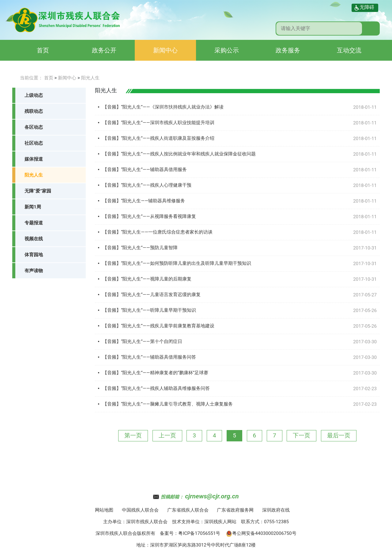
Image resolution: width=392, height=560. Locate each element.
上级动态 (34, 95)
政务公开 (104, 50)
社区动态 (34, 143)
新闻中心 (165, 50)
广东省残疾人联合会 (188, 510)
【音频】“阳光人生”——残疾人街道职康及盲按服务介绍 (158, 138)
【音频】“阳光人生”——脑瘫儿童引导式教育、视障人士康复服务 (168, 404)
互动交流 (349, 50)
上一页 (167, 435)
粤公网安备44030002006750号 (261, 533)
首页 (43, 50)
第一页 (133, 435)
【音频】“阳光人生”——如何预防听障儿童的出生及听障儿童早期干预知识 (177, 263)
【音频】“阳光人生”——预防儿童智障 (140, 248)
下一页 (302, 435)
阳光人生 (90, 78)
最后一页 (339, 435)
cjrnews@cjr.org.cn (212, 496)
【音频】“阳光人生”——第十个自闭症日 (142, 341)
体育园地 (34, 255)
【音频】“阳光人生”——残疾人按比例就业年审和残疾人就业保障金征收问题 (179, 154)
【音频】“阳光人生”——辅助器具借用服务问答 (149, 357)
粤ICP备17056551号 (199, 533)
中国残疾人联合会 (140, 510)
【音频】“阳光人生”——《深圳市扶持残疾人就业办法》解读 (163, 107)
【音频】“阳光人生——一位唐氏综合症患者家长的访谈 (158, 232)
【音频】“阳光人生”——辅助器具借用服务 (145, 170)
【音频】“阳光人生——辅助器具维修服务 (144, 201)
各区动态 (34, 127)
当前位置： (31, 78)
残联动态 (34, 111)
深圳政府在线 (276, 510)
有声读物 (34, 271)
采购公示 (227, 50)
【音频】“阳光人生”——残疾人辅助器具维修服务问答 (156, 388)
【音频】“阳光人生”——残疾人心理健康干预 (147, 185)
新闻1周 (33, 207)
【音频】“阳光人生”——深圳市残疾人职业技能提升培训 (158, 123)
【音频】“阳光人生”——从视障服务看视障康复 (149, 216)
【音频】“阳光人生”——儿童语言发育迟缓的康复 (152, 295)
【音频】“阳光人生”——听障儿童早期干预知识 (149, 310)
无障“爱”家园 (38, 191)
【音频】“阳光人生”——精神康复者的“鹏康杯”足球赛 (155, 373)
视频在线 (34, 239)
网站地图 (104, 510)
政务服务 (288, 50)
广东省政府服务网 (235, 510)
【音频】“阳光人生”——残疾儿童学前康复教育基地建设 (158, 326)
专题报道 (34, 223)
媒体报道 (34, 159)
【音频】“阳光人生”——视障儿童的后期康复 (147, 279)
